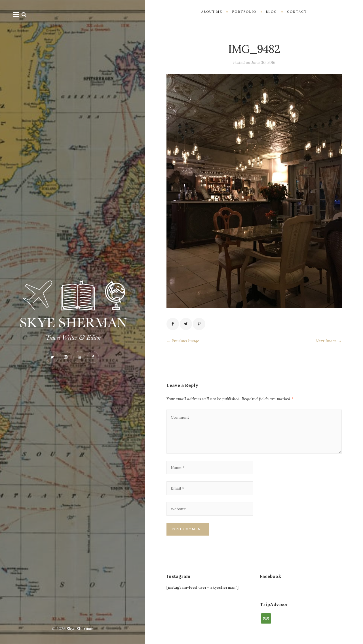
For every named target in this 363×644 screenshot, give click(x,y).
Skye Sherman (80, 629)
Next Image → (329, 341)
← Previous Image (183, 341)
